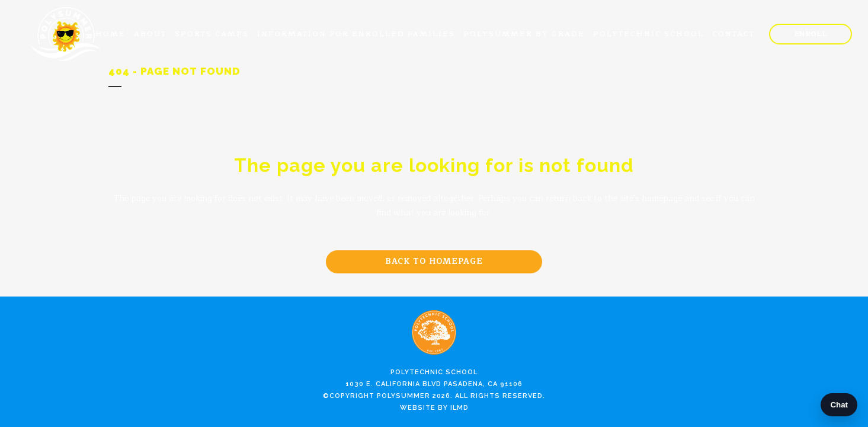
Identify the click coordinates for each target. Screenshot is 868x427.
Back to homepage (434, 262)
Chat (839, 405)
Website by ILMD (434, 408)
